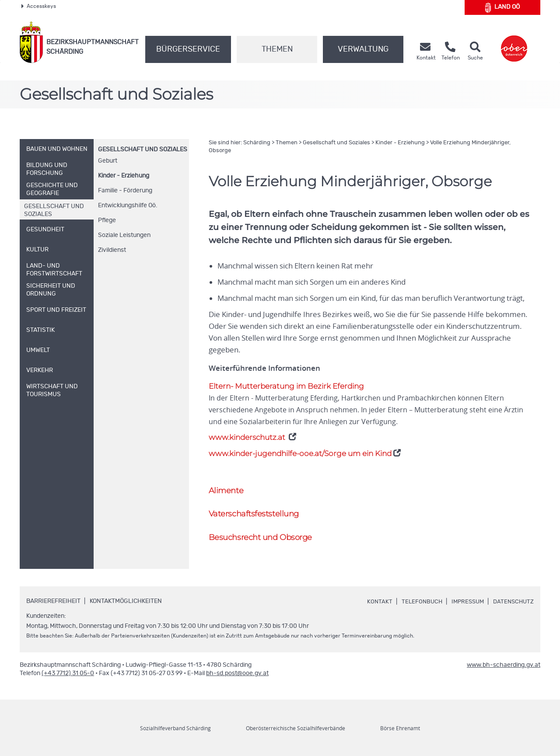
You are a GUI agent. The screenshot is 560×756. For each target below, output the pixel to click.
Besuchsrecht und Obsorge (263, 527)
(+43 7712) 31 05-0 (68, 664)
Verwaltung (363, 49)
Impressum (464, 592)
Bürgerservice (188, 49)
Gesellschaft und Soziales (143, 150)
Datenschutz (512, 592)
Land (502, 7)
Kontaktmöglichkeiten (126, 592)
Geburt (108, 161)
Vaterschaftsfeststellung (256, 503)
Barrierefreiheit (53, 592)
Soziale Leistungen (124, 235)
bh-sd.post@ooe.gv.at (237, 664)
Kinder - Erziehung (124, 176)
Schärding (257, 143)
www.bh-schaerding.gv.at (504, 655)
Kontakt (373, 592)
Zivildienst (112, 250)
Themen (277, 49)
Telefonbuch (416, 592)
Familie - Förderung (125, 191)
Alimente (227, 479)
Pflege (107, 220)
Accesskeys (39, 6)
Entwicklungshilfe (128, 206)
